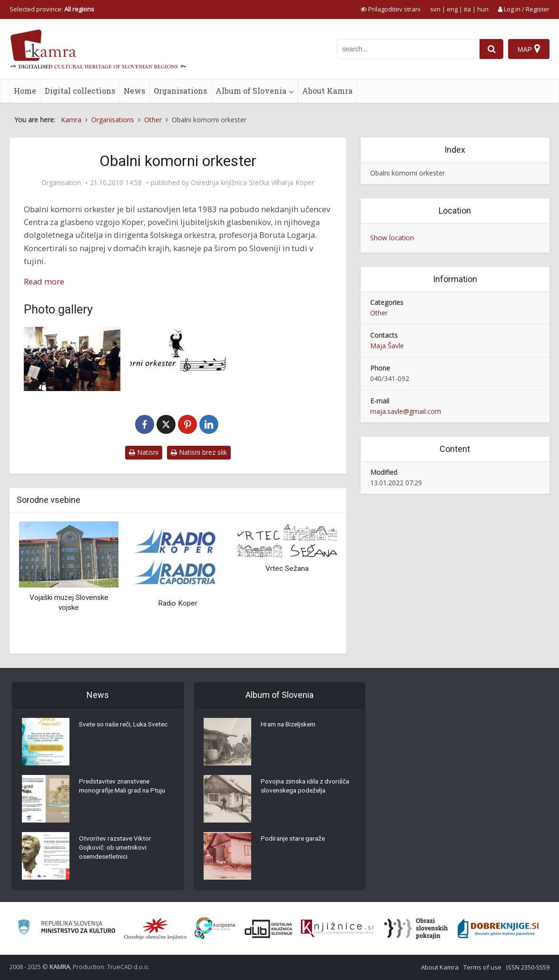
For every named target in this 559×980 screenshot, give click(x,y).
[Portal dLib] (269, 929)
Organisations (180, 91)
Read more (44, 281)
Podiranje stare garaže (295, 839)
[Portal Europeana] (215, 928)
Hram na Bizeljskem (291, 725)
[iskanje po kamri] (408, 49)
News (134, 91)
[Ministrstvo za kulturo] (66, 928)
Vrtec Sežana (287, 568)
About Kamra (327, 91)
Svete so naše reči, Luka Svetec (126, 725)
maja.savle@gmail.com (406, 411)
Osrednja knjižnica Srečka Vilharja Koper (252, 183)
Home (25, 91)
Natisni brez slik (199, 452)
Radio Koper (178, 603)
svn (435, 9)
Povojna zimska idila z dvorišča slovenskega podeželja (307, 787)
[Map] (529, 49)
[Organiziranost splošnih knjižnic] (156, 929)
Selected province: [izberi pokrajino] (52, 9)
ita (467, 9)
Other (379, 313)
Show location (392, 238)
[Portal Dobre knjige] (498, 929)
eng (452, 9)
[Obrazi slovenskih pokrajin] (416, 929)
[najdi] (491, 49)
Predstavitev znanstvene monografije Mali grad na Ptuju (125, 787)
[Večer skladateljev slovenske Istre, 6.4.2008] (72, 359)
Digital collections (80, 91)
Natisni (144, 452)
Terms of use (482, 967)
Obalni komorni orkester (407, 173)
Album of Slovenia (251, 91)
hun (483, 9)
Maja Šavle (387, 346)
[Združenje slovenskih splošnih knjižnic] (337, 929)
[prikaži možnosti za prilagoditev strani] (391, 9)
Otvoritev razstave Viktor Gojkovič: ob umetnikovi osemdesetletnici (116, 849)
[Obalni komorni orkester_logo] (178, 359)
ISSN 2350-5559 (528, 967)
